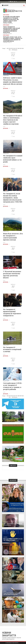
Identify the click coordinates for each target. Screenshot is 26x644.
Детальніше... (6, 88)
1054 (10, 48)
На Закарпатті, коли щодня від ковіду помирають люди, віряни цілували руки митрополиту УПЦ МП (13, 198)
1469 (13, 50)
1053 (8, 48)
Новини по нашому (7, 578)
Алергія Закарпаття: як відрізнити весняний (13, 509)
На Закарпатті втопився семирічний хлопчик (12, 349)
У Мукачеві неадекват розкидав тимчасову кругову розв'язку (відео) (12, 274)
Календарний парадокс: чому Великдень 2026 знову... (13, 607)
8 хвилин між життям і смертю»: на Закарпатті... (12, 568)
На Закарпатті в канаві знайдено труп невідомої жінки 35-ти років (13, 159)
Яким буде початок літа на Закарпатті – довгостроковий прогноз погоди (13, 237)
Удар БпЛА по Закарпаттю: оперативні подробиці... (12, 594)
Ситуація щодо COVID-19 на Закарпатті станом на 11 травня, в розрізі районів (13, 386)
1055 (12, 48)
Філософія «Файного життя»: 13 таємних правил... (14, 620)
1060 (23, 48)
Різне (4, 617)
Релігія (5, 604)
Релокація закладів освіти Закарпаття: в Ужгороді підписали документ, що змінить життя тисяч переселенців (11, 19)
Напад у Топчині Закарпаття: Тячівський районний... (13, 552)
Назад (4, 48)
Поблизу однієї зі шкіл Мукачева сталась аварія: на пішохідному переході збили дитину (13, 81)
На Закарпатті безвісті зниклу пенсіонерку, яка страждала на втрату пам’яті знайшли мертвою (13, 120)
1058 (18, 48)
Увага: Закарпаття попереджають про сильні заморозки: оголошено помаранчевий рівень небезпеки (11, 29)
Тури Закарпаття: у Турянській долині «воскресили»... (13, 581)
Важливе (5, 591)
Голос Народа (6, 522)
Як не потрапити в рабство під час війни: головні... (13, 539)
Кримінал (5, 550)
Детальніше (20, 511)
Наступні (16, 50)
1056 (14, 48)
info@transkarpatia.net (10, 639)
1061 (10, 50)
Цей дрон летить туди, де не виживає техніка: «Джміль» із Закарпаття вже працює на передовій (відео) (13, 39)
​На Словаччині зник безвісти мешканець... (13, 524)
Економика (5, 537)
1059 (20, 48)
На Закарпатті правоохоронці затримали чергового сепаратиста (12, 312)
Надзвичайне (6, 565)
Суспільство (6, 507)
